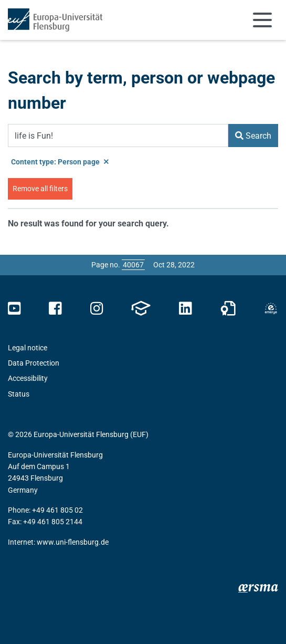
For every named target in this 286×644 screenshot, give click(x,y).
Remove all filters (40, 189)
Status (19, 394)
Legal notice (28, 348)
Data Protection (34, 363)
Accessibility (28, 378)
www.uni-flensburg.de (73, 542)
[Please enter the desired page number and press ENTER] (133, 265)
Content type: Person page (60, 162)
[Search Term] (118, 136)
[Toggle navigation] (262, 20)
